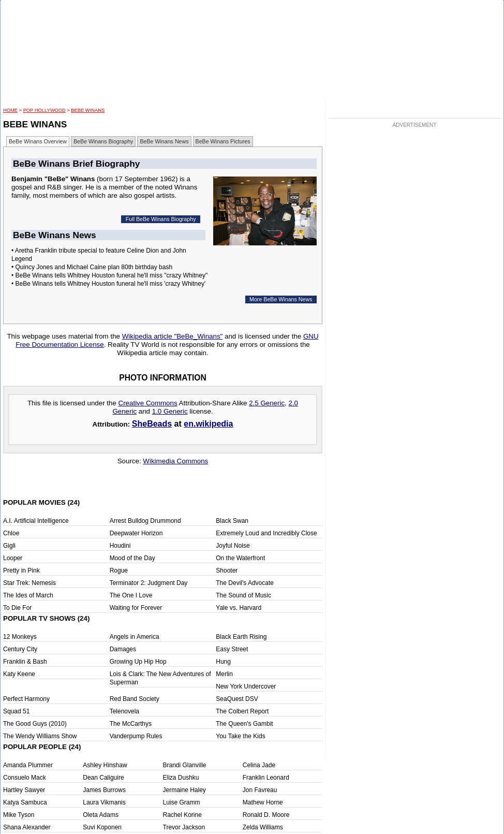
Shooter (227, 570)
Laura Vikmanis (104, 802)
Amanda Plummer (28, 765)
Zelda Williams (263, 827)
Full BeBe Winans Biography (161, 219)
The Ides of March (28, 595)
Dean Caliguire (103, 778)
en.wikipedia (208, 424)
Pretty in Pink (21, 570)
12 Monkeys (20, 637)
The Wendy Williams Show (40, 736)
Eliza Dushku (181, 778)
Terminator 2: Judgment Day (149, 583)
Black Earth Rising (241, 637)
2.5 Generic (267, 403)
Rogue (119, 570)
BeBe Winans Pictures (223, 141)
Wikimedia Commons (175, 461)
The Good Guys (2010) (35, 724)
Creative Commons (148, 403)
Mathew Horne (263, 802)
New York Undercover (246, 686)
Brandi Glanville (185, 765)
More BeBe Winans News (281, 299)
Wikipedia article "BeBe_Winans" (173, 336)
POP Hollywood (45, 110)
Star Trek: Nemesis (29, 583)
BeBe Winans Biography (103, 141)
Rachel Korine (182, 815)
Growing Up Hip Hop (138, 662)
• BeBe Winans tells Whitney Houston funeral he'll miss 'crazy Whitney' (108, 284)
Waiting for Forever (136, 608)
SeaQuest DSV (237, 699)
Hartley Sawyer (24, 790)
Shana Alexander (27, 827)
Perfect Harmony (26, 699)
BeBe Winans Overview (38, 141)
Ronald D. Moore (266, 815)
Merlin (224, 674)
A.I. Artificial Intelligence (36, 521)
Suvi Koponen (102, 827)
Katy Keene (19, 674)
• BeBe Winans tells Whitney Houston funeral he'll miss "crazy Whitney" (109, 275)
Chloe (11, 533)
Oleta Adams (101, 815)
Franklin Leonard (266, 778)
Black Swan (232, 521)
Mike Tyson (19, 815)
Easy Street (232, 649)
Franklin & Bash (25, 662)
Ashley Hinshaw (105, 765)
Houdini (120, 546)
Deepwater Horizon (136, 533)
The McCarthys (131, 724)
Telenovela (124, 711)
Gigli (9, 546)
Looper (13, 558)
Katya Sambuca (25, 802)
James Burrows (104, 790)
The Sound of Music (243, 595)
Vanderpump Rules (136, 736)
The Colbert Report (242, 711)
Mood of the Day (132, 558)
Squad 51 (16, 711)
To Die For (17, 608)
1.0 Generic (170, 411)
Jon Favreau (260, 790)
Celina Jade (259, 765)
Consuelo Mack (25, 778)
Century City (20, 649)
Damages (123, 649)
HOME (10, 110)
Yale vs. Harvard (239, 608)
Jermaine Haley (184, 790)
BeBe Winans (88, 110)
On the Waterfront (240, 558)
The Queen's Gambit (244, 724)
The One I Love (131, 595)
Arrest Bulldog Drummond (145, 521)
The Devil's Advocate (245, 583)
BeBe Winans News (164, 141)
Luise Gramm (182, 802)
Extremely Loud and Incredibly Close (266, 533)
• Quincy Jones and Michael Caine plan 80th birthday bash (92, 267)
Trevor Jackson (184, 827)
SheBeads (152, 424)
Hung (223, 662)
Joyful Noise (233, 546)
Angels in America (135, 637)
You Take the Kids (240, 736)
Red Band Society (135, 699)
